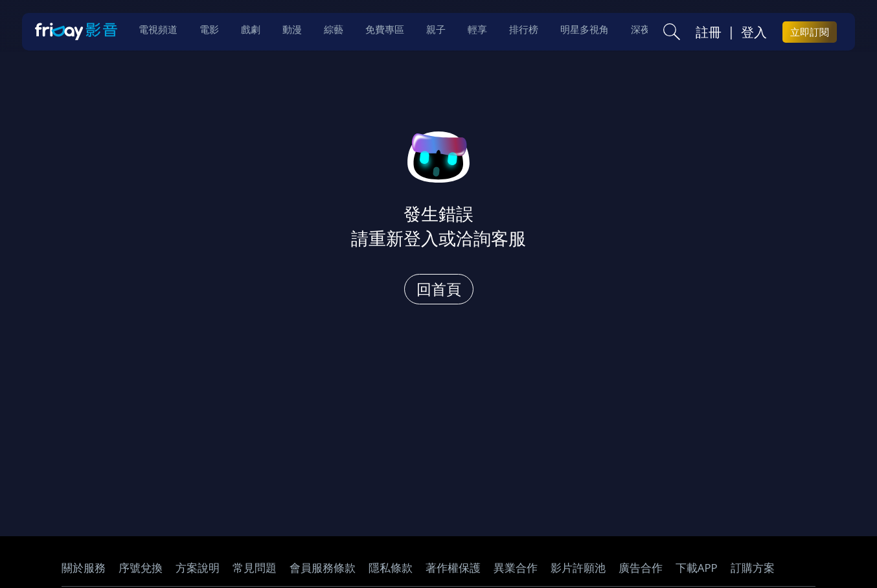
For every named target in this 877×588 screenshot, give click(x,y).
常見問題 (255, 568)
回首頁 (439, 289)
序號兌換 (141, 568)
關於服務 (84, 568)
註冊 (709, 33)
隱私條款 (391, 568)
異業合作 (516, 568)
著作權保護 (453, 568)
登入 (754, 33)
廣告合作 (641, 568)
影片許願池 (578, 568)
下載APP (697, 568)
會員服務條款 (323, 568)
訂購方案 (753, 568)
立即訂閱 (810, 33)
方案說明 (198, 568)
